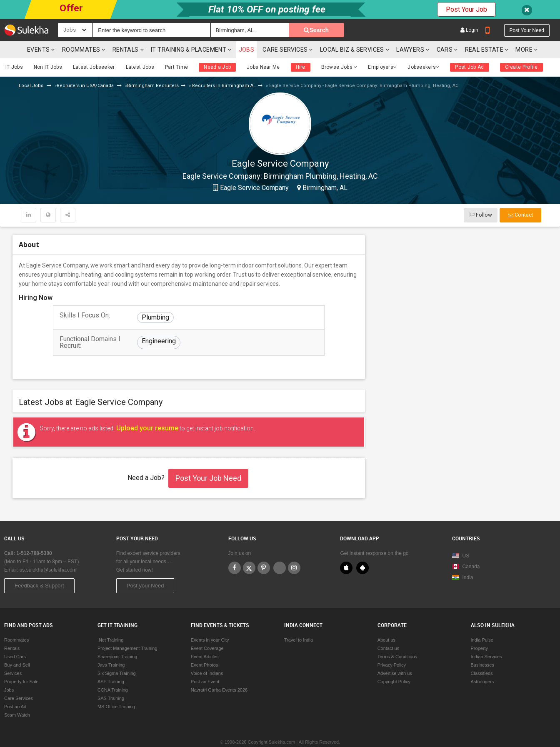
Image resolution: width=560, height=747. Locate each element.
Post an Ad (15, 688)
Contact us (389, 630)
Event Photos (204, 646)
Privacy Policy (392, 646)
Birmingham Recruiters (153, 67)
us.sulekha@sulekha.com (48, 551)
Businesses (482, 646)
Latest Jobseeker (94, 48)
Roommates (81, 31)
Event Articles (205, 638)
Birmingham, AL (324, 169)
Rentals (126, 31)
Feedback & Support (39, 567)
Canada (466, 548)
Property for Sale (21, 663)
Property (480, 630)
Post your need (527, 12)
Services (13, 655)
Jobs (247, 31)
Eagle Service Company (254, 169)
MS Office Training (116, 688)
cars (445, 31)
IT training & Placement (189, 31)
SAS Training (111, 680)
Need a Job (217, 48)
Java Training (111, 646)
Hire (301, 48)
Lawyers (410, 31)
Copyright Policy (394, 663)
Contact (521, 196)
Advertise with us (395, 655)
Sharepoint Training (117, 638)
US (461, 537)
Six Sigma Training (117, 655)
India (462, 559)
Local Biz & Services (352, 31)
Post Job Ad (469, 48)
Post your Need (145, 567)
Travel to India (299, 621)
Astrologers (482, 663)
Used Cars (15, 638)
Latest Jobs (140, 48)
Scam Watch (17, 696)
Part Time (177, 48)
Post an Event (205, 663)
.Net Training (110, 621)
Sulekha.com (12, 33)
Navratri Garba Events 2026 (219, 671)
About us (386, 621)
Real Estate (484, 31)
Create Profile (521, 48)
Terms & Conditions (397, 638)
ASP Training (111, 663)
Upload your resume (146, 409)
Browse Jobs (339, 48)
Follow (481, 196)
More (526, 31)
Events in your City (210, 621)
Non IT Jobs (48, 48)
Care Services (285, 31)
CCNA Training (113, 671)
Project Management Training (127, 630)
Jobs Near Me (263, 48)
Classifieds (482, 655)
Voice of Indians (207, 655)
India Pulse (482, 621)
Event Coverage (207, 630)
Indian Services (486, 638)
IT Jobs (14, 48)
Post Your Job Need (208, 459)
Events (38, 31)
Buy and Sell (17, 646)
